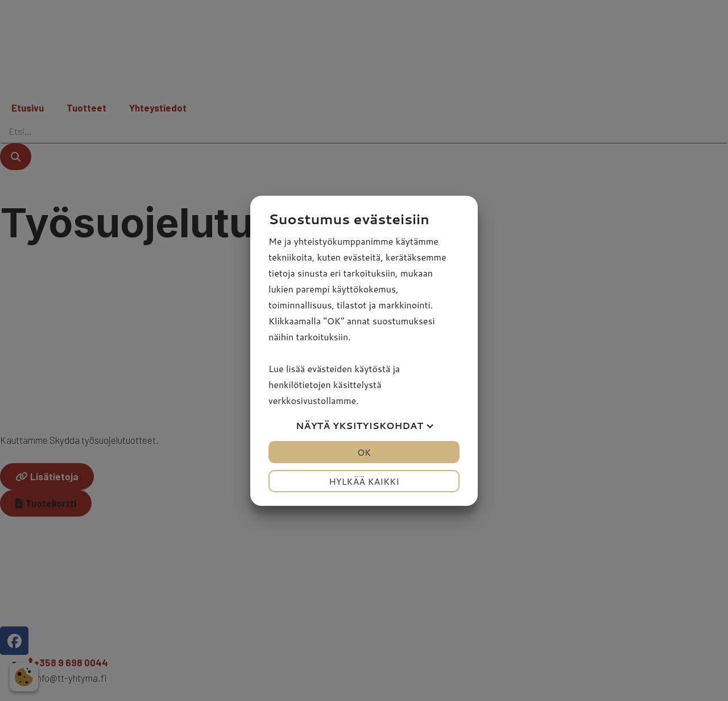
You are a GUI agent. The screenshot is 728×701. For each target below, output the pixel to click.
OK (364, 452)
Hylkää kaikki (364, 481)
